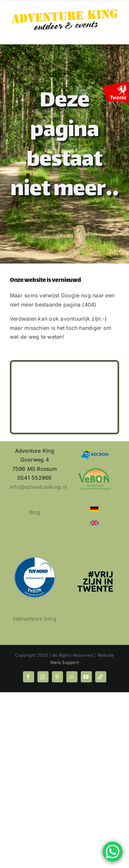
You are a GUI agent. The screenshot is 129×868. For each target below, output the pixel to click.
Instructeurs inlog (35, 619)
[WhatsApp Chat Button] (113, 852)
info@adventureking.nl (38, 487)
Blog (35, 512)
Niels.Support (64, 662)
